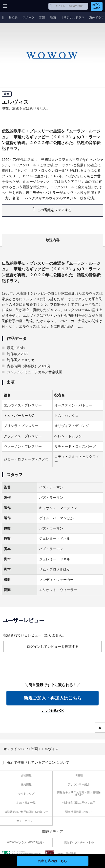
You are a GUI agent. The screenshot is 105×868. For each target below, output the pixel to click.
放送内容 (53, 240)
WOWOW (23, 6)
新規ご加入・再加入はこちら (53, 698)
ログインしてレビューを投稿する (53, 646)
